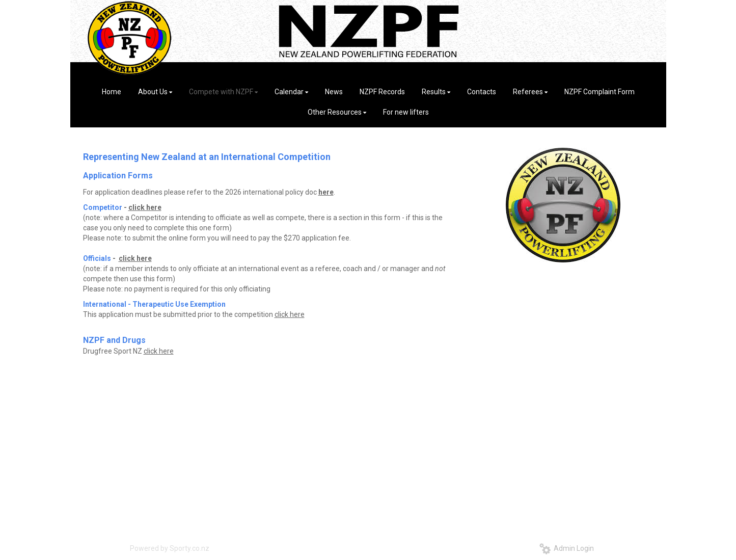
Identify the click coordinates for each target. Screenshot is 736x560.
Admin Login (567, 548)
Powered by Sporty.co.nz (170, 548)
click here (145, 207)
